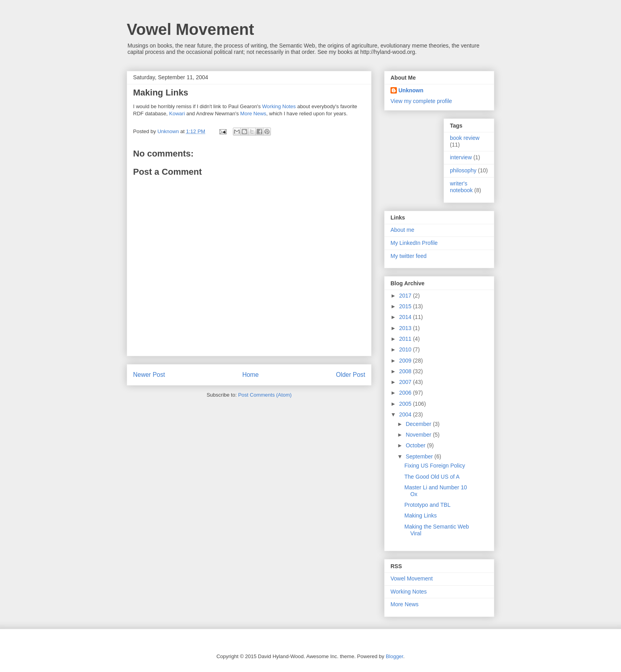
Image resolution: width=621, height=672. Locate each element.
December (419, 424)
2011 (406, 339)
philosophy (463, 170)
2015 (406, 306)
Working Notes (279, 106)
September (420, 456)
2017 (406, 296)
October (416, 445)
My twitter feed (409, 256)
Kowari (177, 114)
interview (461, 157)
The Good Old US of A (432, 477)
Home (251, 375)
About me (402, 230)
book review (465, 138)
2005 (406, 404)
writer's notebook (461, 187)
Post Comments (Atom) (265, 395)
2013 (406, 328)
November (419, 435)
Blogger (394, 656)
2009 (406, 361)
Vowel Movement (190, 29)
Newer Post (149, 375)
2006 (406, 393)
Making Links (421, 515)
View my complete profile (421, 101)
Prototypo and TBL (427, 505)
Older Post (351, 375)
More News (253, 114)
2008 (406, 371)
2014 (406, 317)
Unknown (411, 90)
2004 (406, 414)
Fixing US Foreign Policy (435, 466)
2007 (406, 382)
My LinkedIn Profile (414, 243)
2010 (406, 349)
